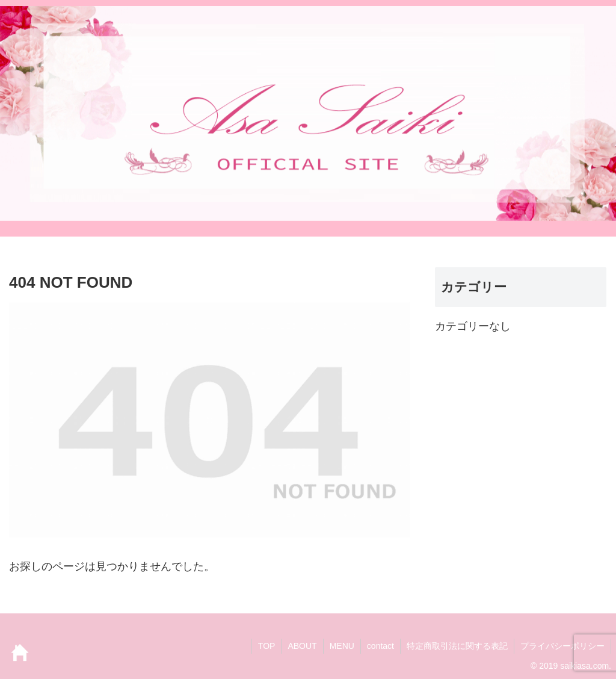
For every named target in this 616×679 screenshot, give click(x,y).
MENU (342, 646)
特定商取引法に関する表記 (457, 646)
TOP (267, 646)
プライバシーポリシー (562, 646)
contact (380, 646)
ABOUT (302, 646)
